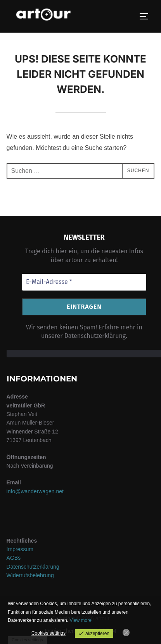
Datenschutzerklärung (33, 567)
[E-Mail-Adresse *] (84, 282)
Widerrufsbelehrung (30, 575)
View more (80, 620)
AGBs (14, 558)
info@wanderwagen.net (35, 491)
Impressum (20, 549)
